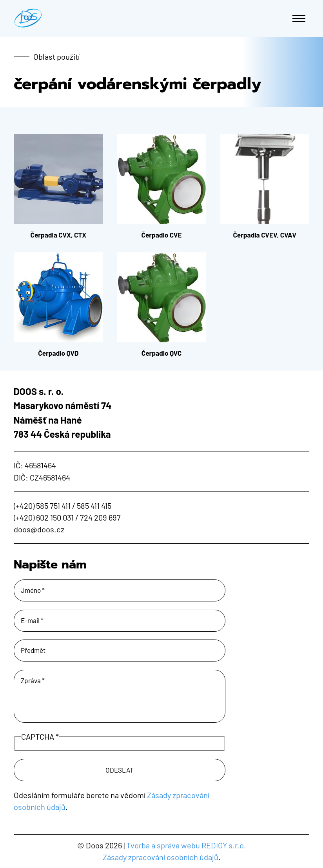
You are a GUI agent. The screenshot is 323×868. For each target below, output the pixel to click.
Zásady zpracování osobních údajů (161, 857)
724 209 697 (100, 517)
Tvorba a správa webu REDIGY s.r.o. (186, 845)
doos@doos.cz (39, 529)
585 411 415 (94, 506)
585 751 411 (53, 506)
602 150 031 (55, 517)
